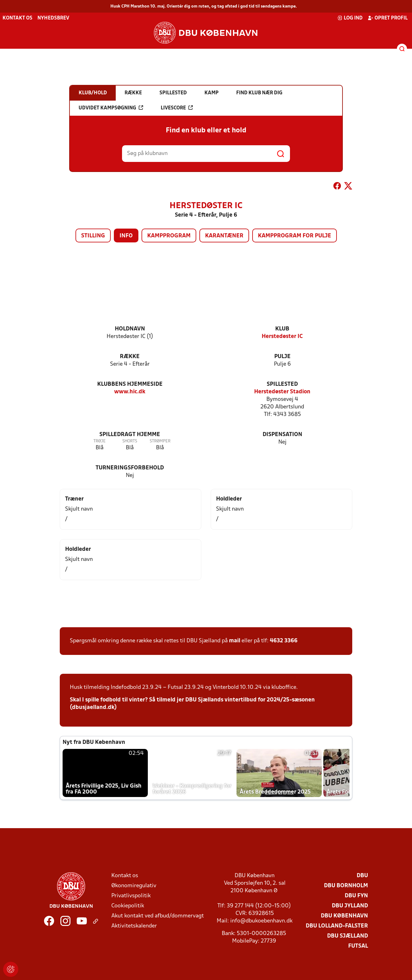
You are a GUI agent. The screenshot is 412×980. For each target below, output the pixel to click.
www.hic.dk (130, 392)
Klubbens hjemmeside (130, 384)
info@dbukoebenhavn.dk (261, 921)
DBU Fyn (356, 896)
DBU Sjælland (348, 936)
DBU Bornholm (346, 886)
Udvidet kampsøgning (111, 108)
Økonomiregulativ (134, 886)
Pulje (282, 357)
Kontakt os (17, 18)
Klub (282, 329)
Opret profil (388, 18)
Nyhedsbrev (53, 18)
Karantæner (224, 236)
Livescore (177, 108)
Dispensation (282, 435)
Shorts (130, 441)
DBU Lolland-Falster (337, 926)
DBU (362, 876)
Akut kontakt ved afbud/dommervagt (158, 916)
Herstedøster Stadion (282, 392)
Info (126, 236)
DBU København (344, 916)
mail (235, 641)
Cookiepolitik (128, 906)
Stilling (93, 236)
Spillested (282, 384)
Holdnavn (130, 329)
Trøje (100, 441)
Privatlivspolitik (131, 896)
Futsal (358, 946)
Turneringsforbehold (130, 468)
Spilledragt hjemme (130, 435)
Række (130, 357)
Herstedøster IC (282, 337)
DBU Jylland (350, 906)
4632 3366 (284, 641)
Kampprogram (169, 236)
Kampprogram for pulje (295, 236)
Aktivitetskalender (134, 926)
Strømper (160, 441)
